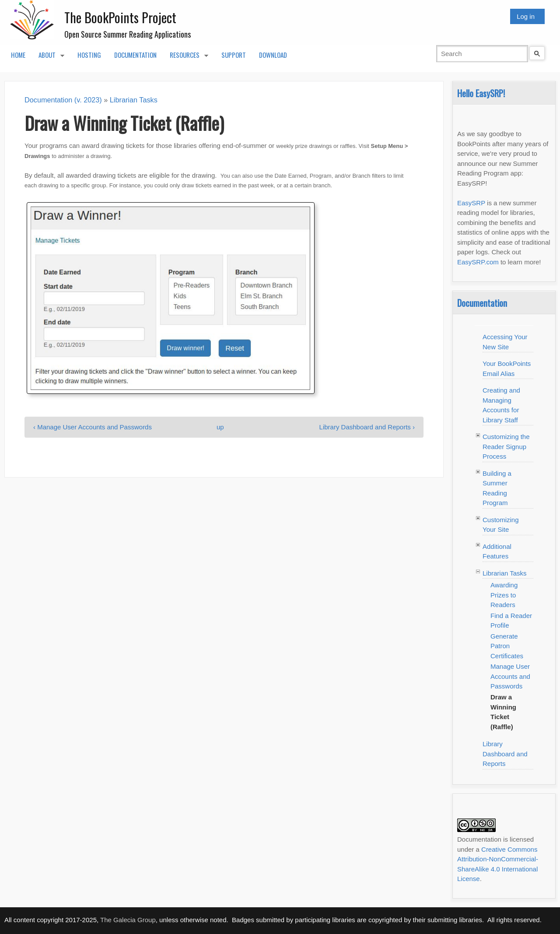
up (220, 427)
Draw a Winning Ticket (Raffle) (503, 712)
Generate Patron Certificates (507, 646)
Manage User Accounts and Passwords (510, 676)
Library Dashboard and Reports (505, 754)
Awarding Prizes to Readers (504, 595)
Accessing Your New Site (505, 342)
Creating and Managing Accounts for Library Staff (501, 405)
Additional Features (497, 551)
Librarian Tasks (134, 100)
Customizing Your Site (501, 525)
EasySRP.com (478, 262)
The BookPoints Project (120, 17)
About (48, 57)
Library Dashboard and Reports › (367, 427)
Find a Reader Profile (511, 621)
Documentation (135, 55)
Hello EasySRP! (481, 93)
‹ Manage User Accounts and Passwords (93, 427)
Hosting (89, 55)
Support (234, 55)
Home (18, 55)
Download (273, 55)
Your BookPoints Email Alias (507, 369)
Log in (526, 16)
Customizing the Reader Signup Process (506, 446)
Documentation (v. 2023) (63, 100)
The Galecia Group (128, 920)
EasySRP (471, 203)
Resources (186, 57)
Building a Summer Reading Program (497, 488)
